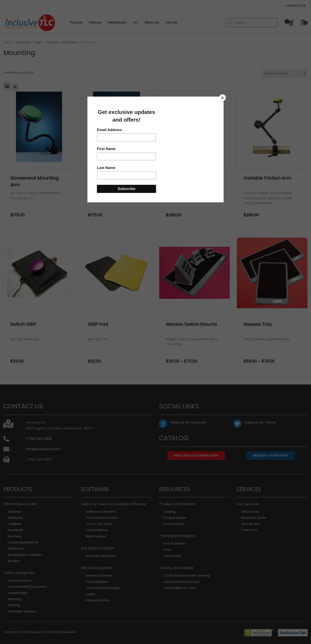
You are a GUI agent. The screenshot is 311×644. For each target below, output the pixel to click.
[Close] (222, 98)
